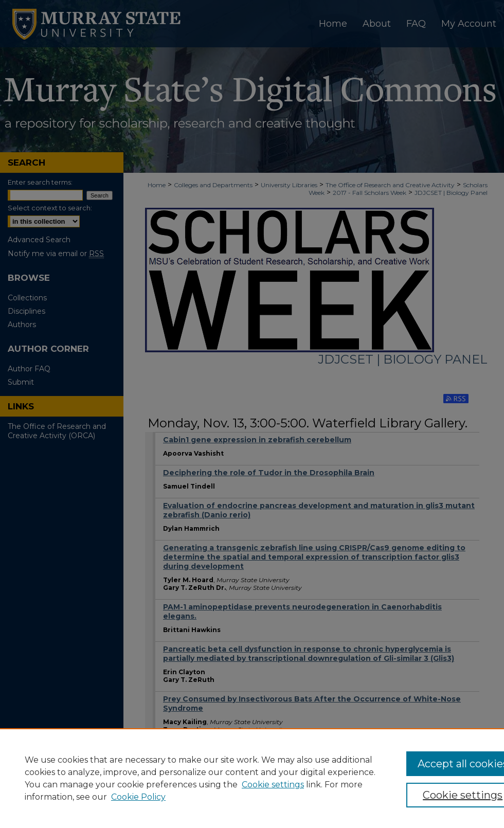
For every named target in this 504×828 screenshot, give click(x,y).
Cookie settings (273, 785)
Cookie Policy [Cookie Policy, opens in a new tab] (138, 797)
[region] (252, 778)
